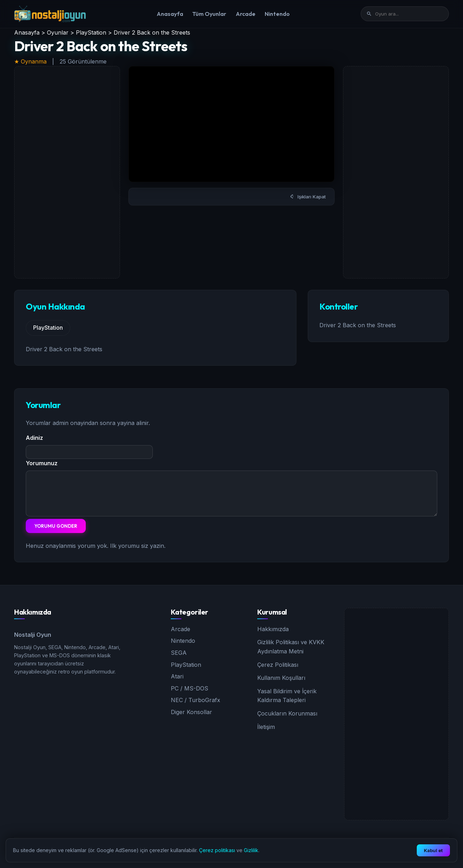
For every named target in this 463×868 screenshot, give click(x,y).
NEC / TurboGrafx (196, 700)
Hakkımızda (273, 629)
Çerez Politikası (278, 665)
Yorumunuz (42, 463)
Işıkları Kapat (308, 197)
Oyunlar (58, 32)
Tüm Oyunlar (209, 14)
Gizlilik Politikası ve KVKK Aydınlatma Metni (291, 647)
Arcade (246, 14)
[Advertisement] (67, 172)
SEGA (179, 653)
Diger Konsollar (191, 712)
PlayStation (91, 32)
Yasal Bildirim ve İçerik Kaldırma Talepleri (287, 696)
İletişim (266, 727)
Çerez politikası (217, 850)
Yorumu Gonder (56, 526)
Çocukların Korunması (287, 713)
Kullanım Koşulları (281, 678)
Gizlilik (251, 850)
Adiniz (34, 438)
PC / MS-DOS (190, 688)
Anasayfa (170, 14)
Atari (177, 676)
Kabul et (433, 850)
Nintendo (277, 14)
